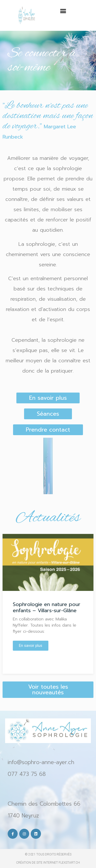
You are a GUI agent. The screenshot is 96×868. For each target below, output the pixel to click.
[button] (63, 11)
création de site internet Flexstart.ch (48, 863)
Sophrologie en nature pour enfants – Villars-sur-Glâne (47, 607)
